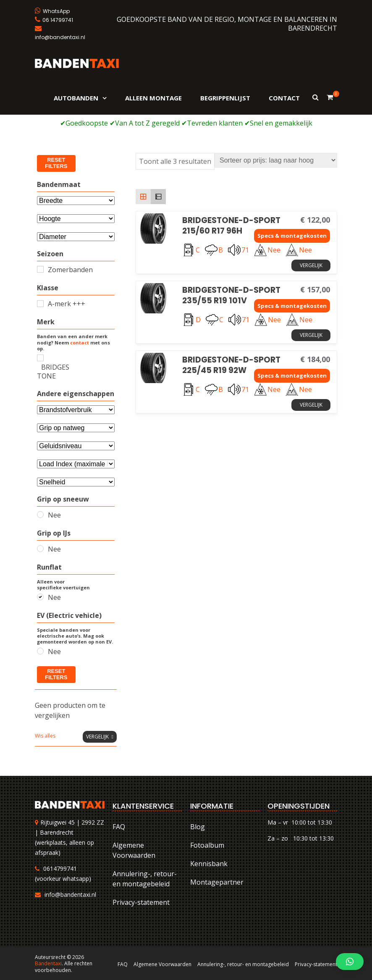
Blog (198, 827)
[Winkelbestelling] (276, 160)
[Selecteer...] (76, 237)
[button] (350, 962)
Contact (284, 98)
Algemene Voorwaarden (134, 850)
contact (80, 343)
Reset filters (56, 163)
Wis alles (45, 736)
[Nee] (40, 515)
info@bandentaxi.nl (70, 895)
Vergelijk (311, 265)
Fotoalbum (207, 845)
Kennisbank (209, 864)
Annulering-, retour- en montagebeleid (145, 879)
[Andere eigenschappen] (76, 410)
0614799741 (60, 868)
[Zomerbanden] (40, 269)
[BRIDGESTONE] (40, 358)
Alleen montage (153, 98)
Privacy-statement (141, 902)
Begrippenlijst (225, 98)
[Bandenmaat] (76, 201)
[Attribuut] (76, 219)
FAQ (119, 827)
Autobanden (76, 98)
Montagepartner (217, 882)
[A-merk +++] (40, 304)
